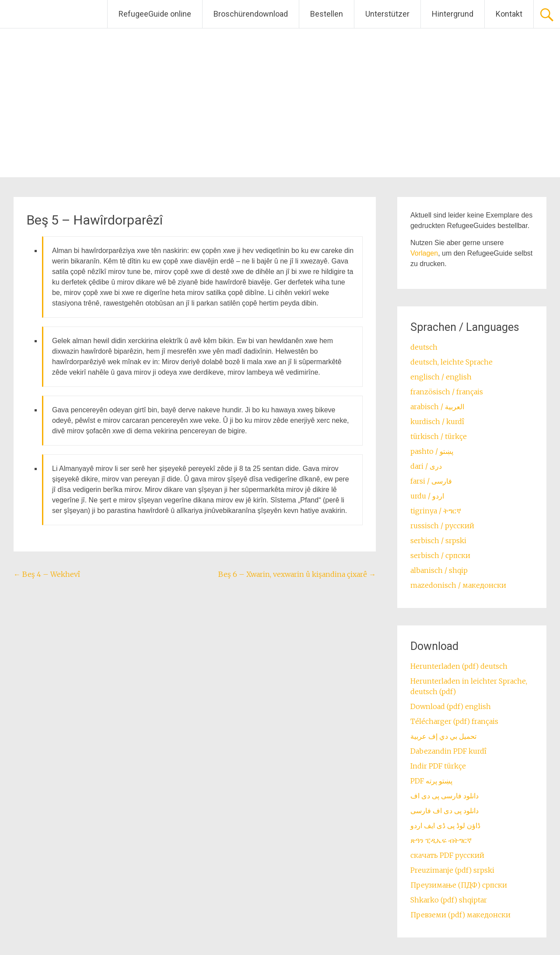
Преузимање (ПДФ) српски (459, 885)
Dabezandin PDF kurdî (448, 751)
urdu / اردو (427, 496)
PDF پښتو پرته (431, 781)
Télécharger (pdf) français (454, 721)
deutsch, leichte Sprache (451, 362)
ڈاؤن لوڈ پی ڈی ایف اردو (445, 825)
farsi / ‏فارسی (431, 481)
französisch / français (447, 392)
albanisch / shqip (439, 570)
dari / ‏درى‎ (426, 466)
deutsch (424, 347)
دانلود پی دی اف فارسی (444, 811)
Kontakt (509, 14)
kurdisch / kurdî (437, 421)
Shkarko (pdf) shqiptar (449, 900)
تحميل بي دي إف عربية (443, 736)
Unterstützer (387, 14)
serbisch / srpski (438, 541)
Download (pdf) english (451, 706)
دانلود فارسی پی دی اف (444, 796)
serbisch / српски (440, 555)
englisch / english (441, 377)
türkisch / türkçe (439, 436)
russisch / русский (442, 526)
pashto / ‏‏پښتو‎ (432, 451)
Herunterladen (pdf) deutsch (459, 666)
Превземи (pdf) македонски (460, 915)
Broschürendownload (251, 14)
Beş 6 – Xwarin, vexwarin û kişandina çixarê (297, 574)
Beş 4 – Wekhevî (47, 574)
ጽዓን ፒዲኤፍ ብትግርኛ (441, 840)
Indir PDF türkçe (438, 766)
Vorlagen (424, 253)
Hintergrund (453, 14)
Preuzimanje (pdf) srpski (452, 870)
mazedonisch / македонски (458, 585)
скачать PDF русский (447, 855)
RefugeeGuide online (155, 14)
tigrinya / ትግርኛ (436, 511)
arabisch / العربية (437, 407)
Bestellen (327, 14)
